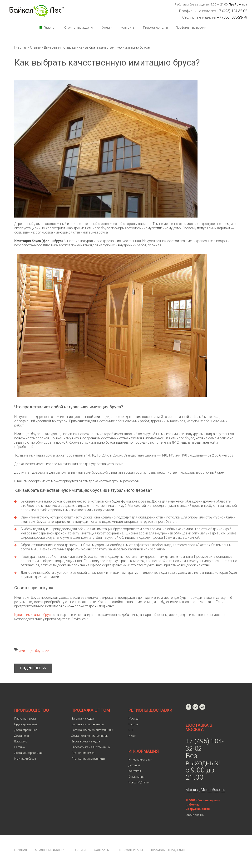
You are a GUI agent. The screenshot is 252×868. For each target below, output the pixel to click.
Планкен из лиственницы (88, 759)
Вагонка (20, 747)
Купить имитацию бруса (33, 615)
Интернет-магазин (140, 760)
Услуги (107, 27)
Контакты (128, 27)
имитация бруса (32, 651)
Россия (133, 724)
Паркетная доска (25, 719)
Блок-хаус (21, 741)
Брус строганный (26, 724)
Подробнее (31, 668)
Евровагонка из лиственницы (91, 747)
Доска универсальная (28, 753)
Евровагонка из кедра (86, 741)
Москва (133, 719)
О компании (136, 777)
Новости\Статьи (139, 782)
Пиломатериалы (155, 27)
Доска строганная (26, 730)
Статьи (36, 47)
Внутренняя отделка (60, 47)
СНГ (131, 730)
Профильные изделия (192, 27)
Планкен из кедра (83, 753)
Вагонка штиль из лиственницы (92, 730)
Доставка (134, 765)
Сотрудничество (198, 809)
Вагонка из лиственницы (88, 724)
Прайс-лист (238, 4)
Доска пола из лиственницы (90, 736)
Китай (132, 736)
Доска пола (22, 736)
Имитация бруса (25, 759)
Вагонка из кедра (83, 719)
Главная (50, 27)
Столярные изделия (79, 27)
